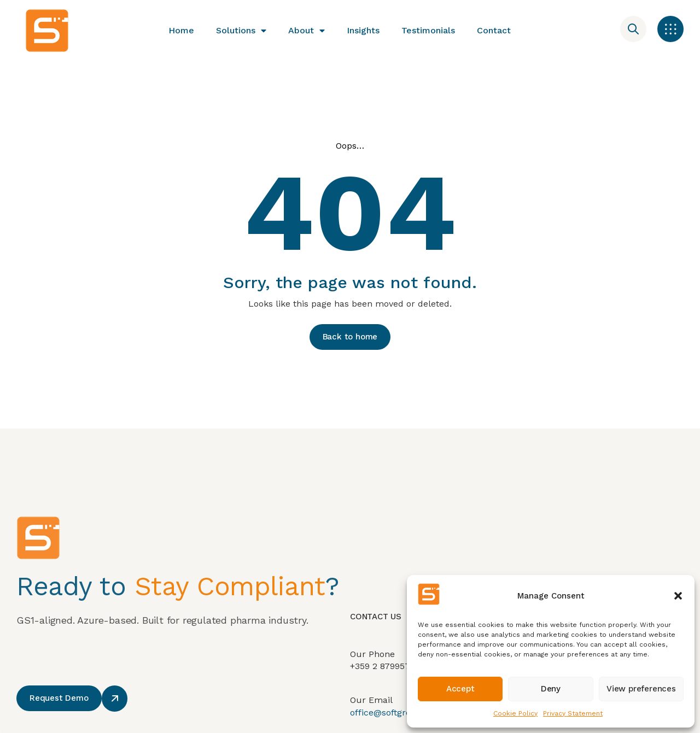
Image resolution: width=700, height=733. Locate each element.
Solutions (241, 31)
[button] (678, 596)
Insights (363, 30)
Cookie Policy (515, 713)
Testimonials (428, 30)
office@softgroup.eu (393, 724)
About (307, 31)
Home (181, 30)
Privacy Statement (573, 713)
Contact (494, 30)
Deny (551, 689)
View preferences (641, 689)
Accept (460, 689)
